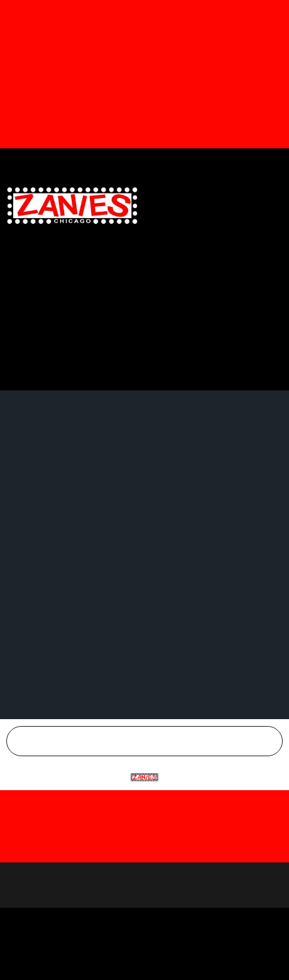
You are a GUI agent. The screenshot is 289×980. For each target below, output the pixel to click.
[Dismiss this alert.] (279, 13)
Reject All (144, 956)
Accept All (145, 894)
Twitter (200, 164)
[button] (272, 205)
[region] (144, 885)
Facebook (143, 164)
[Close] (281, 796)
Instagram (258, 164)
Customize (145, 925)
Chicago (152, 741)
